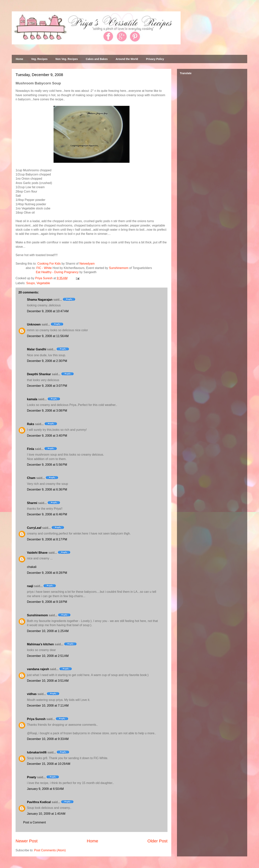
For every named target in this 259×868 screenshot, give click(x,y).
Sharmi (32, 503)
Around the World (127, 59)
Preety (32, 777)
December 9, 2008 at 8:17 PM (47, 539)
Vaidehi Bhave (37, 553)
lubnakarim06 (37, 752)
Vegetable (43, 283)
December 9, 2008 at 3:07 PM (47, 386)
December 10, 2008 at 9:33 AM (48, 739)
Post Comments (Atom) (50, 850)
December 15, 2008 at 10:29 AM (49, 764)
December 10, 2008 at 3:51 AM (48, 681)
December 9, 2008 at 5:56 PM (47, 465)
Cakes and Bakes (97, 59)
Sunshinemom (119, 268)
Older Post (157, 841)
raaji (30, 586)
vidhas (32, 694)
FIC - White (44, 268)
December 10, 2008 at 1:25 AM (48, 631)
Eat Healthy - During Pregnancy (57, 272)
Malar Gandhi (37, 349)
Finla (30, 449)
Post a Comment (34, 822)
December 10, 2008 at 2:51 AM (48, 656)
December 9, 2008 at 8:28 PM (47, 573)
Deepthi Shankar (39, 374)
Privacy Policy (155, 59)
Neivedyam (87, 264)
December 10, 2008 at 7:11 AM (48, 706)
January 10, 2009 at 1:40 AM (46, 814)
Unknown (34, 324)
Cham (31, 478)
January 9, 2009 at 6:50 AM (45, 789)
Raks (31, 424)
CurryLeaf (34, 528)
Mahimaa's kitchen (40, 644)
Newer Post (27, 841)
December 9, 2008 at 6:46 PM (47, 514)
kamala (32, 399)
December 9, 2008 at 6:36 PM (47, 489)
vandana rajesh (38, 669)
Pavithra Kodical (39, 802)
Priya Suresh (36, 719)
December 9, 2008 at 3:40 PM (47, 436)
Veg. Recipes (39, 59)
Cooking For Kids (49, 264)
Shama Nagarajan (40, 300)
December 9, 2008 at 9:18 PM (47, 602)
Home (19, 59)
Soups (30, 283)
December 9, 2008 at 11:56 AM (48, 336)
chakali (32, 567)
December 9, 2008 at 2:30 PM (47, 361)
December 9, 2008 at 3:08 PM (47, 411)
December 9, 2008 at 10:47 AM (48, 311)
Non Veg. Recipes (67, 59)
